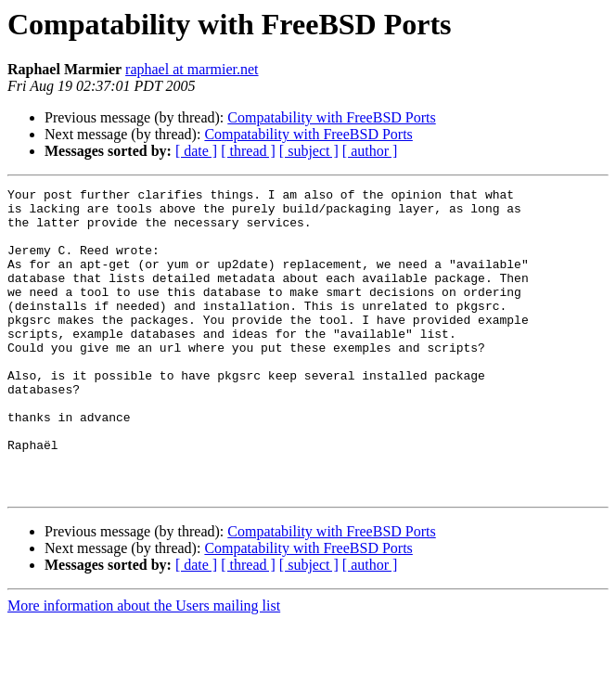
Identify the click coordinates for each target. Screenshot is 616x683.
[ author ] (370, 151)
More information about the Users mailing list (144, 667)
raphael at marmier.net (192, 69)
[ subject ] (309, 151)
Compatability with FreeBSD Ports (331, 117)
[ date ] (196, 151)
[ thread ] (248, 151)
